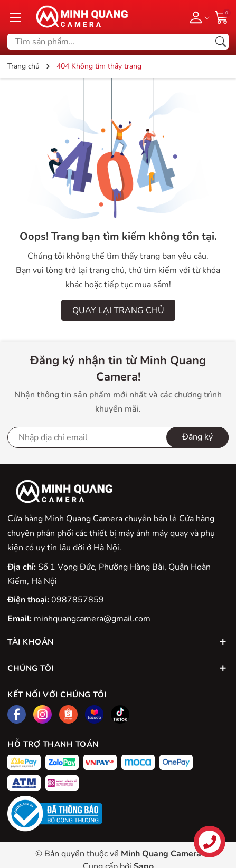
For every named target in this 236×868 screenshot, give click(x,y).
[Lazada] (94, 714)
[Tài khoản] (198, 17)
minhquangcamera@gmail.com (92, 619)
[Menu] (15, 17)
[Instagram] (43, 714)
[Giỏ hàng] (222, 16)
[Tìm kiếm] (221, 42)
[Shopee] (68, 714)
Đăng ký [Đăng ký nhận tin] (197, 437)
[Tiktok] (120, 714)
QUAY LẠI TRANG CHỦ (118, 310)
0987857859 (78, 600)
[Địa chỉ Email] (118, 437)
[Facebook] (17, 714)
